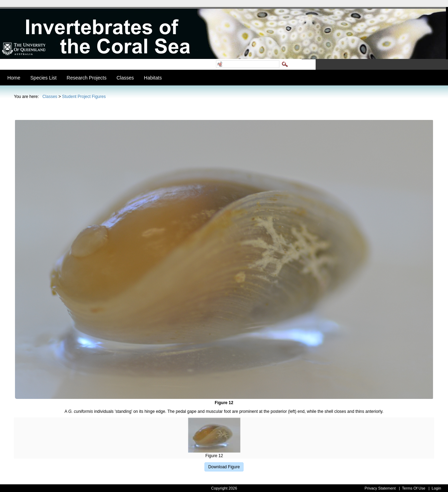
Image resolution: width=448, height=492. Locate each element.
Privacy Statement (380, 488)
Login (436, 488)
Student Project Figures (84, 97)
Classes (50, 97)
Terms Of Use (414, 488)
